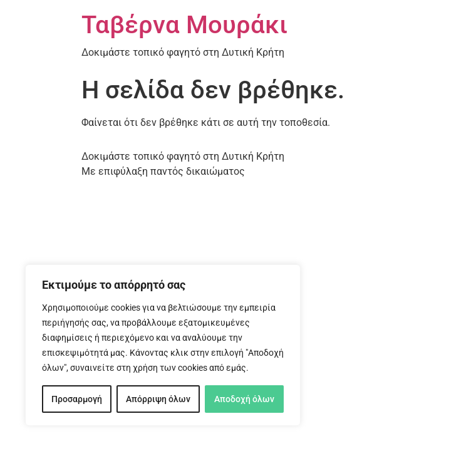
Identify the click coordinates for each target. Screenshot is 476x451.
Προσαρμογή (77, 399)
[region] (163, 345)
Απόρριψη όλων (158, 399)
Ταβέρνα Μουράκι (184, 25)
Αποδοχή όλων (244, 399)
